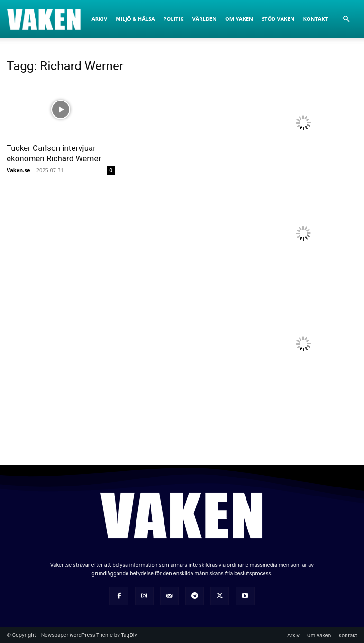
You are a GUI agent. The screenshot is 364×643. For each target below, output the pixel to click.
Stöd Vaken (278, 19)
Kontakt (315, 19)
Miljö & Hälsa (135, 19)
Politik (174, 19)
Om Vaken (239, 19)
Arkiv (99, 19)
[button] (346, 19)
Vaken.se (18, 170)
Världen (204, 19)
